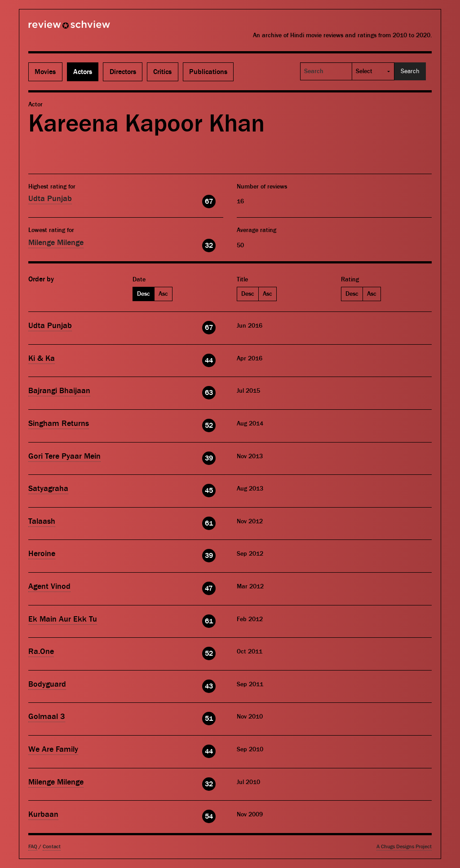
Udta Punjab (50, 199)
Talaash (42, 521)
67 (209, 202)
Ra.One (41, 651)
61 (209, 523)
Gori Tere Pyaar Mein (64, 456)
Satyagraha (48, 489)
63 (209, 393)
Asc (163, 294)
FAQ (33, 847)
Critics (162, 72)
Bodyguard (47, 684)
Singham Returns (59, 423)
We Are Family (53, 749)
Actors (83, 72)
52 (209, 425)
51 (209, 719)
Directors (123, 72)
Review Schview (54, 28)
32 (209, 245)
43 (209, 686)
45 (209, 491)
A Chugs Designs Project (404, 847)
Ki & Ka (42, 358)
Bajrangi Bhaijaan (59, 391)
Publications (208, 72)
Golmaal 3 (47, 717)
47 (209, 588)
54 (209, 816)
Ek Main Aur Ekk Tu (63, 619)
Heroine (42, 554)
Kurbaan (43, 814)
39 (209, 458)
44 (209, 360)
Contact (52, 847)
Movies (45, 72)
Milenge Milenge (56, 243)
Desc (144, 294)
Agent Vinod (49, 586)
